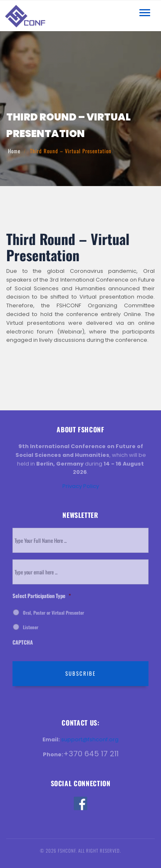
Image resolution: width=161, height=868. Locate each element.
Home (14, 151)
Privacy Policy (81, 486)
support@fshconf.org (90, 739)
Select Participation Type (42, 596)
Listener (31, 627)
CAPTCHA (23, 643)
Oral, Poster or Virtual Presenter (53, 613)
